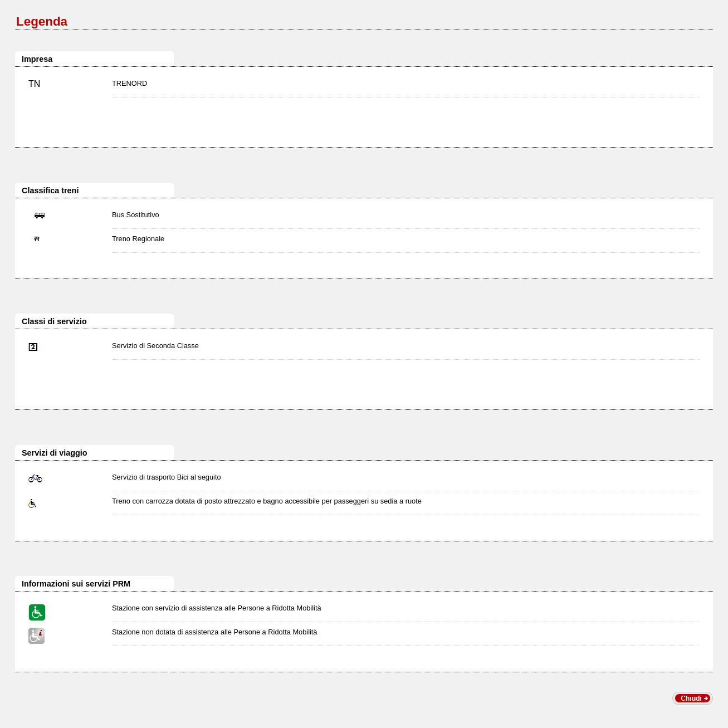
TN (34, 84)
